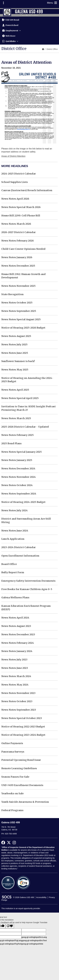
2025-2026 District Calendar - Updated (25, 427)
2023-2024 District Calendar (19, 547)
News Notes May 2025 (15, 370)
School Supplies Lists (15, 182)
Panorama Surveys (13, 752)
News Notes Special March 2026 (21, 207)
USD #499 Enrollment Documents (22, 785)
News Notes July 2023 (14, 660)
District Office (52, 49)
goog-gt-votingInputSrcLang (34, 937)
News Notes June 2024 (15, 531)
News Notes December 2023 (18, 634)
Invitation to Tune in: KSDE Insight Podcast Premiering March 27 (28, 408)
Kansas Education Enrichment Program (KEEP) (26, 608)
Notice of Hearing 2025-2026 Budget (23, 328)
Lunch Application (13, 539)
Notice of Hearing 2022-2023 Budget (23, 727)
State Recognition (12, 294)
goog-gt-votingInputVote (32, 944)
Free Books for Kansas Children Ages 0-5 (27, 589)
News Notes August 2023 (16, 626)
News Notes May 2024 (15, 685)
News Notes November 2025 (18, 286)
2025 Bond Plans (11, 443)
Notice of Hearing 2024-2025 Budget (23, 502)
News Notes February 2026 (17, 241)
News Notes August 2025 (16, 336)
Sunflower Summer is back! (18, 361)
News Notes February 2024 (18, 643)
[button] (29, 31)
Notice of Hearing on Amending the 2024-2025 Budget (27, 380)
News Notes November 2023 (18, 693)
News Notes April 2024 (15, 618)
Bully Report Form (13, 572)
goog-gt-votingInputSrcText (34, 940)
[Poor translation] (10, 926)
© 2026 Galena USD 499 (24, 897)
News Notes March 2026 (16, 224)
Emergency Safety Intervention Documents (28, 581)
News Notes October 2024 (17, 485)
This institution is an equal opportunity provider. (21, 908)
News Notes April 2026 (15, 199)
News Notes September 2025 (19, 311)
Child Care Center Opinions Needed (23, 249)
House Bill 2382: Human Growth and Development (23, 276)
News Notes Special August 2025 (21, 319)
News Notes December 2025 (18, 266)
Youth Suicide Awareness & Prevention (25, 802)
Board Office (9, 564)
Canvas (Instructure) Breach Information (27, 190)
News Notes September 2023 (19, 710)
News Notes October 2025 (17, 303)
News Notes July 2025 (14, 344)
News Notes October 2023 (17, 701)
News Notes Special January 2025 (22, 452)
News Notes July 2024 (14, 510)
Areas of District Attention (13, 156)
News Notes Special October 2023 (22, 718)
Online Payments (12, 743)
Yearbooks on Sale (12, 793)
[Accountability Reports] (8, 882)
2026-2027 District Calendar (19, 232)
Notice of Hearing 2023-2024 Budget (23, 735)
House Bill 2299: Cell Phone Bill (21, 216)
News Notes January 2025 (17, 460)
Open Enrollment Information (20, 556)
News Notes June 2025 (15, 353)
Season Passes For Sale (15, 777)
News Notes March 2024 (16, 676)
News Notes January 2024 (17, 651)
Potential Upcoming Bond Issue (21, 760)
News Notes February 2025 (17, 435)
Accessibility (41, 897)
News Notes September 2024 (19, 494)
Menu (52, 3)
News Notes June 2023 (15, 668)
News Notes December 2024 (18, 469)
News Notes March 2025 (16, 418)
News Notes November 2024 (19, 477)
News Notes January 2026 (17, 257)
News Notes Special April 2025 (20, 398)
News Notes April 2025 (15, 390)
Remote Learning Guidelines (19, 768)
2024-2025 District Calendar (19, 174)
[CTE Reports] (23, 882)
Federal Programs (12, 810)
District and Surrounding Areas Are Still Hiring (26, 520)
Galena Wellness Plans (15, 597)
